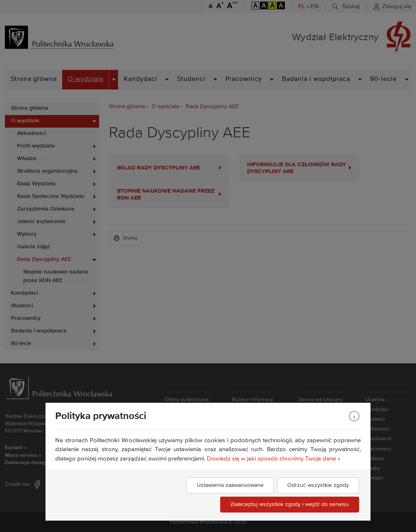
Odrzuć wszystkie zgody (318, 485)
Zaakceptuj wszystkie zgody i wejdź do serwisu (290, 504)
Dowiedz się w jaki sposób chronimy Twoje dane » (274, 459)
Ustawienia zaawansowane (230, 485)
